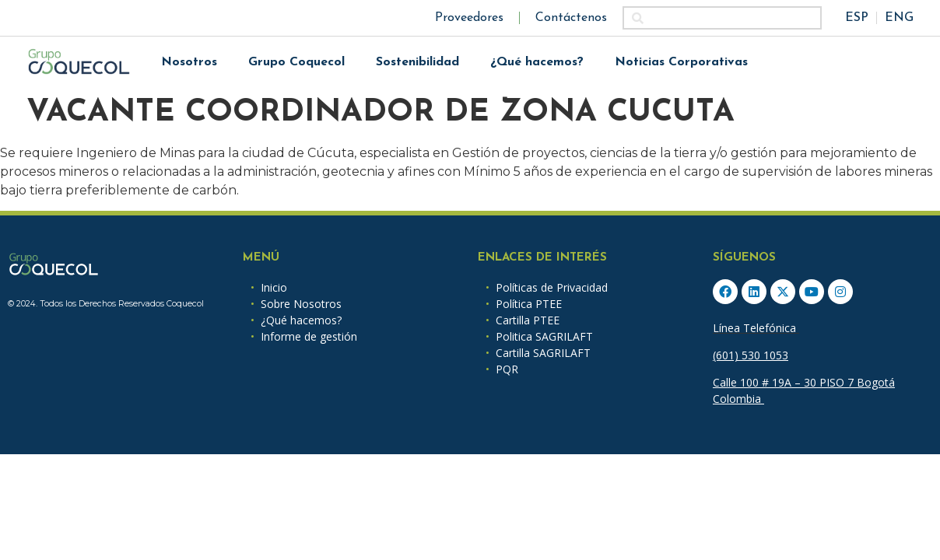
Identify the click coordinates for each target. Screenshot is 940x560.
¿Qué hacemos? (537, 62)
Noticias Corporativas (681, 62)
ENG (899, 18)
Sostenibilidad (417, 62)
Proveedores (469, 18)
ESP (857, 18)
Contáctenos (571, 18)
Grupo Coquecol (296, 62)
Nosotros (189, 62)
